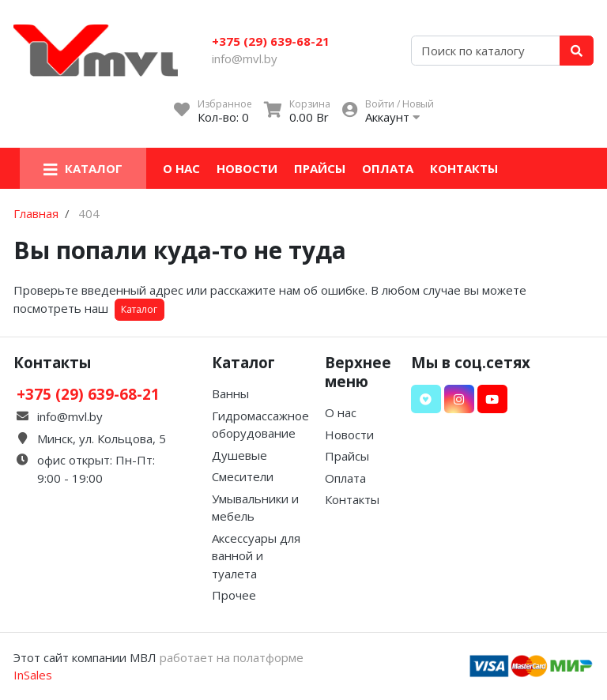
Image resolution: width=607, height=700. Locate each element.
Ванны (230, 393)
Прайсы (320, 168)
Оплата (388, 168)
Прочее (234, 595)
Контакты (464, 168)
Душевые (239, 455)
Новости (247, 168)
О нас (181, 168)
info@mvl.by (245, 58)
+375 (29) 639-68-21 (271, 41)
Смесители (243, 476)
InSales (33, 675)
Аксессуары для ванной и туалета (256, 556)
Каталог (139, 309)
